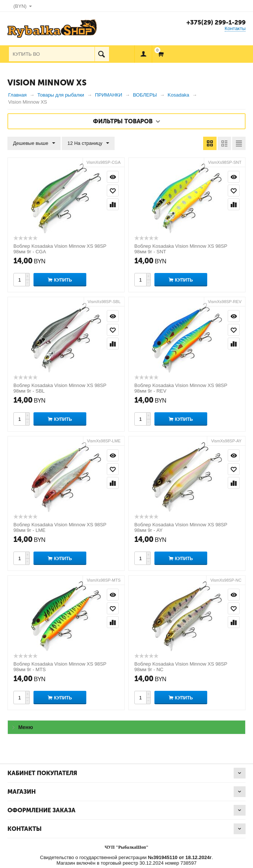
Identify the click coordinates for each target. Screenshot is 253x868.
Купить (63, 280)
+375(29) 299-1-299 (216, 22)
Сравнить (113, 204)
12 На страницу (88, 143)
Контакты (235, 28)
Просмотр (113, 177)
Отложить (113, 191)
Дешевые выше (34, 143)
